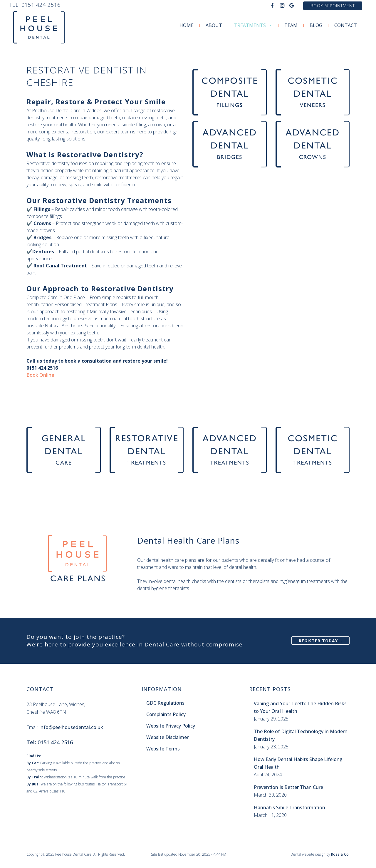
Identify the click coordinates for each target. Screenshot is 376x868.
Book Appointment (333, 6)
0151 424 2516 (41, 5)
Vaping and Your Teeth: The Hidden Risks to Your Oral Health (300, 707)
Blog (316, 25)
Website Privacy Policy (171, 726)
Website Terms (163, 749)
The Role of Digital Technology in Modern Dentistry (301, 735)
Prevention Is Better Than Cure (288, 787)
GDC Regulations (165, 703)
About (214, 25)
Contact (346, 25)
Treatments (253, 25)
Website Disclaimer (167, 737)
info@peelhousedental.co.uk (71, 727)
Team (291, 25)
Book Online (40, 375)
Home (187, 25)
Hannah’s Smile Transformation (289, 807)
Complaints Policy (166, 714)
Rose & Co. (340, 854)
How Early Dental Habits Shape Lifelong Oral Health (298, 763)
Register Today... (320, 641)
